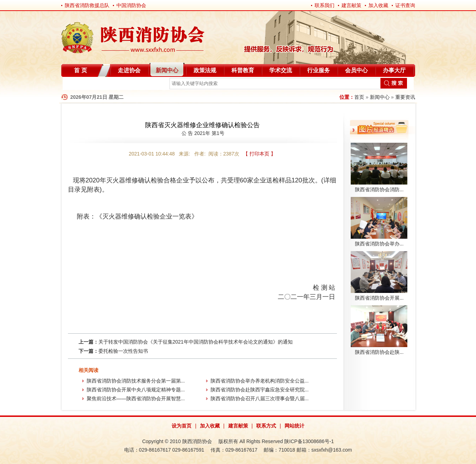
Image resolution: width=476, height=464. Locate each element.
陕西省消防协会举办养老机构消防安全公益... (260, 381)
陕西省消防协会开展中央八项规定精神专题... (136, 390)
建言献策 (351, 5)
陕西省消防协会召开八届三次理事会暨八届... (260, 398)
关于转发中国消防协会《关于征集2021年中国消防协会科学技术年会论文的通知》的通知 (196, 342)
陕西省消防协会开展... (379, 298)
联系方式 (266, 426)
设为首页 (182, 426)
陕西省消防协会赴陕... (379, 352)
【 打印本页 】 (259, 154)
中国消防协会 (131, 5)
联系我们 (325, 5)
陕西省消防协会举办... (379, 244)
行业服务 (319, 70)
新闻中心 (167, 70)
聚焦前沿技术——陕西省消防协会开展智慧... (136, 398)
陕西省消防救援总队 (87, 5)
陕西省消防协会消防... (379, 189)
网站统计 (294, 426)
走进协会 (129, 70)
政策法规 (205, 70)
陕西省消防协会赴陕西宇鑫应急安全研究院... (260, 390)
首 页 (80, 70)
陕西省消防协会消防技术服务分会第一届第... (136, 381)
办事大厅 (394, 70)
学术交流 (281, 70)
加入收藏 (378, 5)
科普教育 (243, 70)
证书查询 (405, 5)
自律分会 (79, 85)
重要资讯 (405, 97)
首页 (359, 97)
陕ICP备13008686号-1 (309, 441)
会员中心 (356, 70)
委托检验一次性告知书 (123, 351)
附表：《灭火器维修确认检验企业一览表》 (137, 216)
